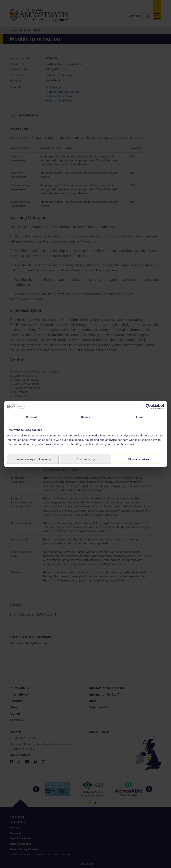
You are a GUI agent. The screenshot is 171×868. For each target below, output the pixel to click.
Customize (86, 459)
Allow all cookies (138, 459)
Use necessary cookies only (33, 459)
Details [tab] (86, 417)
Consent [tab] (31, 417)
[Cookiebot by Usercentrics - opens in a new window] (148, 406)
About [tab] (140, 417)
